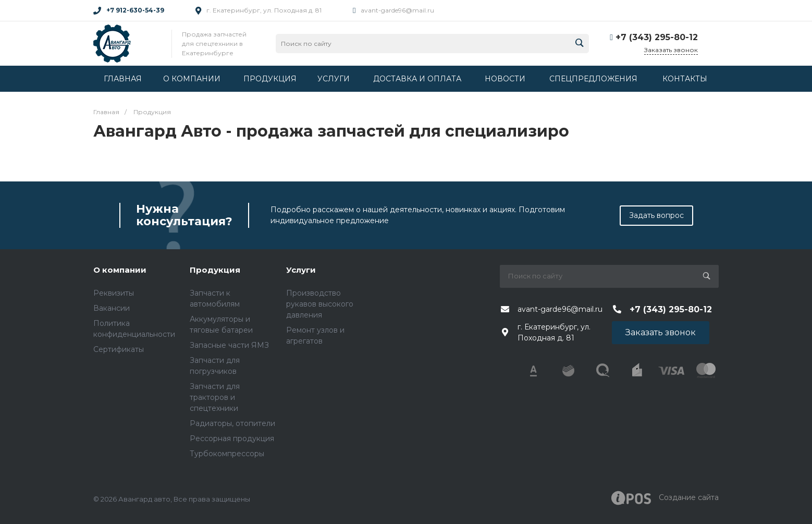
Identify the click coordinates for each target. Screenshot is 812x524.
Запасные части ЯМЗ (229, 345)
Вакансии (112, 308)
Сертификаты (119, 349)
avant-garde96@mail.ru (397, 10)
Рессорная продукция (232, 438)
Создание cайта (665, 498)
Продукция (215, 270)
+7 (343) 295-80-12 (657, 37)
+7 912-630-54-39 (135, 10)
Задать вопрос (656, 215)
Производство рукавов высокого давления (320, 304)
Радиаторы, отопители (232, 423)
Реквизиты (114, 293)
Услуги (301, 270)
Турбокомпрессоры (227, 454)
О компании (120, 270)
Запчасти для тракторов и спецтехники (215, 397)
